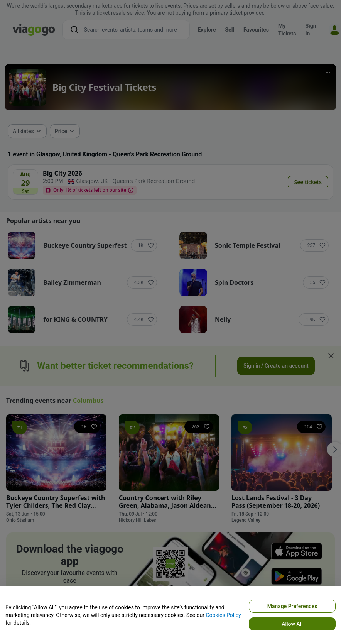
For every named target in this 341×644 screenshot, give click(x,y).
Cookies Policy (223, 615)
